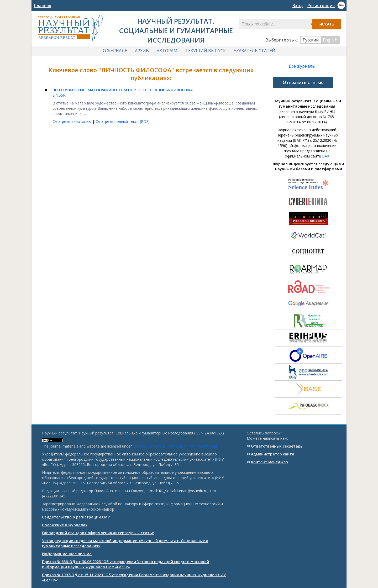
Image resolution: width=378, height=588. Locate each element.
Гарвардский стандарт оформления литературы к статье (98, 533)
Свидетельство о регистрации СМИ (76, 517)
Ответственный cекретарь (277, 446)
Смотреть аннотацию (72, 121)
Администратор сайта (273, 454)
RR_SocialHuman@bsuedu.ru (183, 491)
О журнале (115, 51)
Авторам (167, 51)
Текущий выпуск (206, 51)
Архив (142, 51)
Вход (298, 6)
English (330, 40)
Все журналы (302, 66)
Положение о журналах (65, 525)
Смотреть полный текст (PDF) (123, 121)
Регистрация (321, 6)
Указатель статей (254, 51)
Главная (43, 6)
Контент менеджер (269, 462)
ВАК (326, 156)
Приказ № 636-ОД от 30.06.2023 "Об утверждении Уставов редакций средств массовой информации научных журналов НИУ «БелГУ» (125, 564)
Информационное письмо (67, 554)
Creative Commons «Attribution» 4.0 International (175, 446)
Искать (327, 24)
